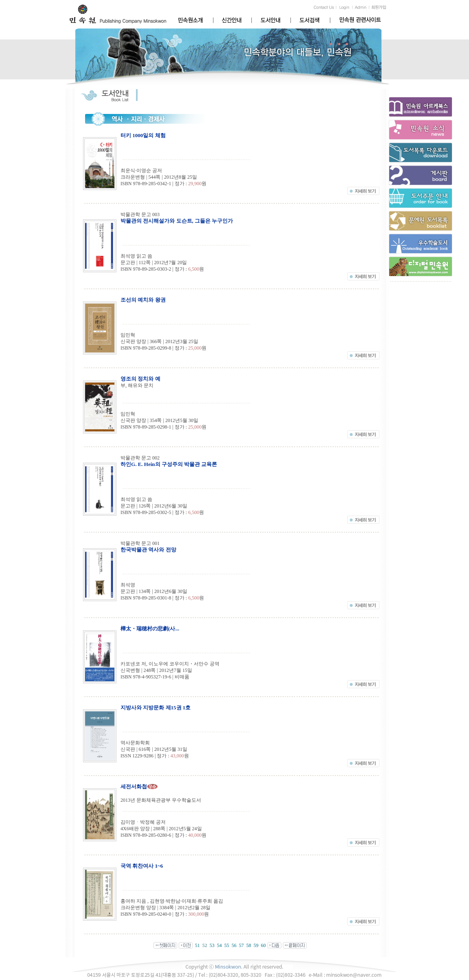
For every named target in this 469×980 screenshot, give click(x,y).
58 (249, 945)
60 (263, 945)
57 (241, 945)
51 (197, 945)
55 (227, 945)
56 (234, 945)
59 (256, 945)
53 (212, 945)
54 (219, 945)
